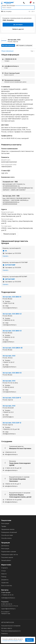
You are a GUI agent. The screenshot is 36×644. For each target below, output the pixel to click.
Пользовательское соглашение (11, 626)
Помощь (4, 577)
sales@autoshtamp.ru (10, 470)
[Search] (16, 8)
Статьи (3, 571)
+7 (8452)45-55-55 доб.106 (12, 500)
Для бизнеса (5, 546)
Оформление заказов (8, 529)
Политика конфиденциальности (11, 631)
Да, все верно (18, 25)
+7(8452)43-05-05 (9, 452)
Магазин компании (8, 45)
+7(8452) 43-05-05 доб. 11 (12, 484)
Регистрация (5, 523)
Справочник (5, 583)
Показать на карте (10, 234)
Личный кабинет (6, 560)
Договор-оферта (7, 628)
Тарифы (4, 526)
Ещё (33, 51)
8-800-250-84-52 (18, 605)
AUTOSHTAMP (9, 265)
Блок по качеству (7, 585)
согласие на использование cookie (12, 641)
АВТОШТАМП (9, 279)
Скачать (5, 256)
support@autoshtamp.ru (8, 609)
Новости (4, 574)
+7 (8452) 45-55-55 (7, 595)
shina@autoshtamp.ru (10, 502)
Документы (5, 580)
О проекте (4, 568)
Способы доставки (7, 535)
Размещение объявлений (9, 532)
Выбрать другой (18, 29)
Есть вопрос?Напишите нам (6, 613)
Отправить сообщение (24, 45)
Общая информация (7, 51)
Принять (29, 640)
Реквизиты (4, 634)
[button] (32, 11)
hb (5, 251)
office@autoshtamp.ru (10, 454)
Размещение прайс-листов (10, 555)
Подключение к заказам (9, 552)
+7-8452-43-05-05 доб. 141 (12, 468)
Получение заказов (7, 557)
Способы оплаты (6, 538)
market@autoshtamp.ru (8, 598)
